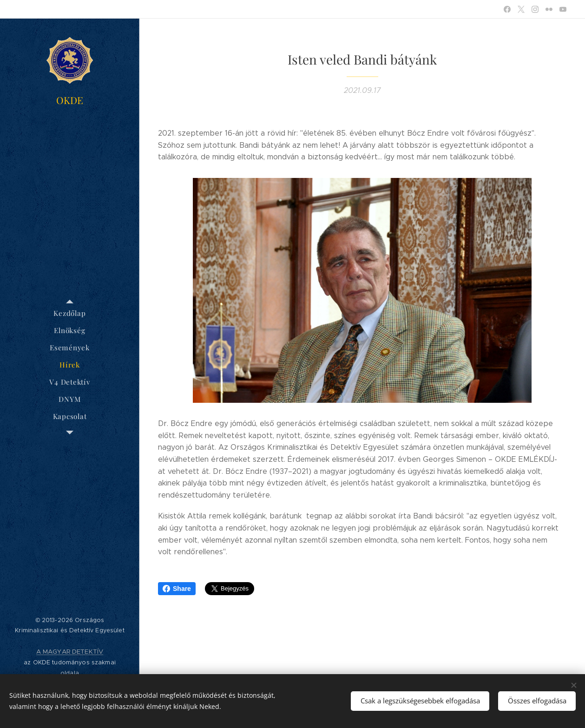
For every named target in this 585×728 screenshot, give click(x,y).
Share (177, 589)
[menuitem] (70, 313)
